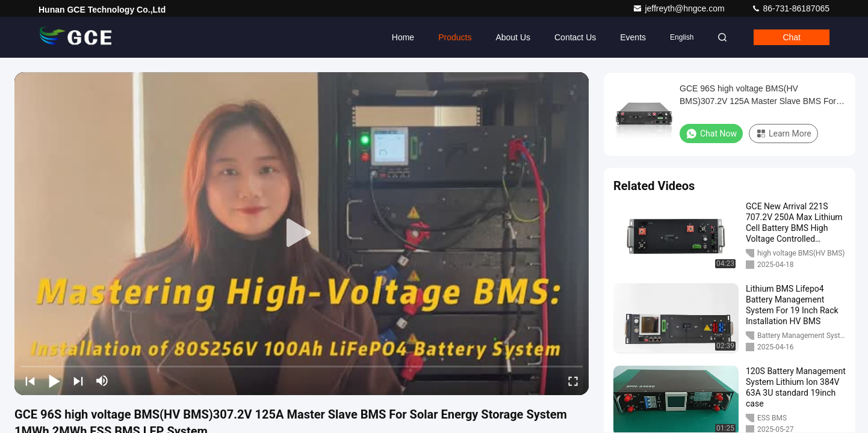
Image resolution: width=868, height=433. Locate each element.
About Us (513, 37)
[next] (78, 381)
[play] (302, 233)
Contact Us (575, 37)
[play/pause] (54, 381)
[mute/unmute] (102, 381)
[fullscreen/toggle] (573, 381)
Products (455, 37)
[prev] (30, 381)
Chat (792, 37)
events (633, 37)
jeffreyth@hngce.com (680, 8)
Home (403, 37)
